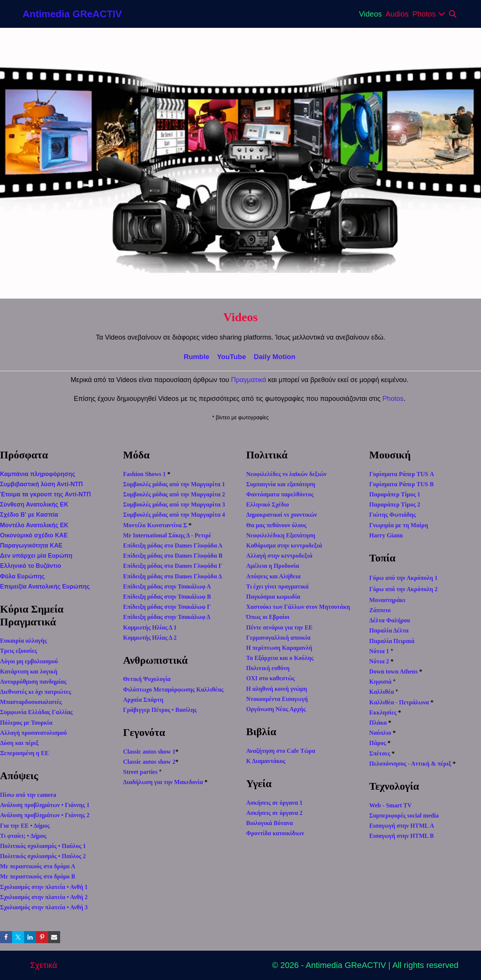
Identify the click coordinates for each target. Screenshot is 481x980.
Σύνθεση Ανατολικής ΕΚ (34, 504)
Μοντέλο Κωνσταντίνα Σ (155, 525)
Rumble (197, 357)
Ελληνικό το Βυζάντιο (31, 566)
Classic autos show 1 (149, 752)
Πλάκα (378, 723)
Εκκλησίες (383, 712)
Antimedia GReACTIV (72, 14)
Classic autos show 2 (149, 762)
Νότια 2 (379, 661)
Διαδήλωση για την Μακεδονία (163, 782)
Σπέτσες (380, 753)
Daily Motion (275, 357)
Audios (397, 14)
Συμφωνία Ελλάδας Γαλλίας (36, 712)
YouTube (231, 357)
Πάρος (378, 743)
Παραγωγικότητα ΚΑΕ (31, 545)
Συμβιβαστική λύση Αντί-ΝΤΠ (41, 484)
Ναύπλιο (380, 733)
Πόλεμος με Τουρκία (26, 723)
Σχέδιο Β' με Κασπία (29, 515)
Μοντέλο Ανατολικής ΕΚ (34, 525)
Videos (370, 14)
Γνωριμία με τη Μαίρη (399, 525)
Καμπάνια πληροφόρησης (38, 474)
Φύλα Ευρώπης (22, 576)
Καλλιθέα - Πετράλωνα (399, 702)
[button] (453, 14)
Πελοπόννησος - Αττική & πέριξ (410, 764)
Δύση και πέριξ (19, 743)
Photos (429, 14)
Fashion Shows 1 (145, 474)
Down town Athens (394, 671)
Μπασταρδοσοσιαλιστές (31, 702)
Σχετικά (44, 965)
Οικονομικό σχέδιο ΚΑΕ (34, 535)
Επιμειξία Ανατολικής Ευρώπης (45, 586)
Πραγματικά (249, 380)
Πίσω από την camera (28, 795)
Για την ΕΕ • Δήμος (25, 826)
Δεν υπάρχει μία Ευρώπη (36, 556)
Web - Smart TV (391, 805)
